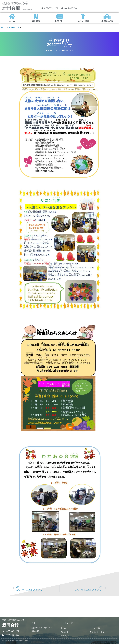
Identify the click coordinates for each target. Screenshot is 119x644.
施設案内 (36, 21)
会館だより (59, 21)
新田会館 (17, 8)
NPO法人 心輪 (107, 21)
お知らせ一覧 (14, 27)
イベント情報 (83, 21)
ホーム (12, 21)
